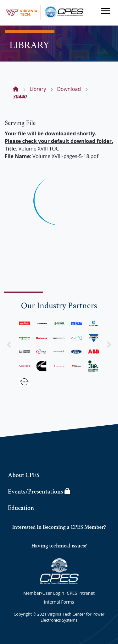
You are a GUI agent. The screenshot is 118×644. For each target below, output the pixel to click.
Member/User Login (44, 593)
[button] (9, 345)
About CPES (24, 475)
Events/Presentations (39, 492)
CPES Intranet (81, 593)
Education (21, 508)
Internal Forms (59, 602)
